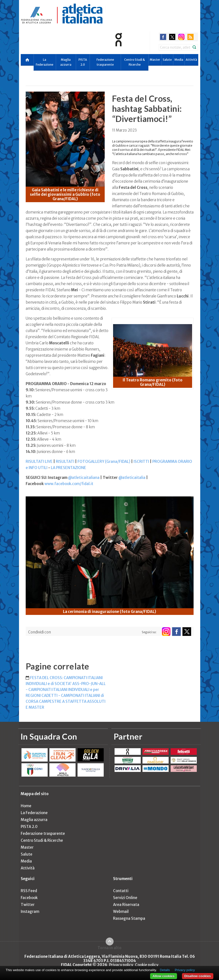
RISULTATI (65, 461)
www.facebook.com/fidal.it (69, 484)
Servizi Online (125, 898)
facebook (163, 37)
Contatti (121, 891)
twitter (172, 37)
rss (190, 37)
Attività (191, 60)
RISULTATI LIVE (39, 461)
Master (155, 60)
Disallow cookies (198, 976)
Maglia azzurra (66, 62)
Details (165, 970)
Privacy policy (121, 965)
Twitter (28, 905)
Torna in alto (109, 948)
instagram (181, 37)
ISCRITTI (141, 461)
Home (26, 806)
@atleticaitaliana (84, 478)
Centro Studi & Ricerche (135, 62)
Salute (167, 60)
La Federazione (45, 62)
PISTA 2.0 (83, 62)
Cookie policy (147, 965)
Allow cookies (164, 976)
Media (179, 60)
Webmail (121, 911)
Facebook (29, 898)
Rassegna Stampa (129, 918)
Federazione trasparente (105, 62)
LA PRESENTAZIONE (69, 468)
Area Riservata (126, 905)
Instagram (30, 911)
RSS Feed (29, 891)
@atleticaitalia (132, 478)
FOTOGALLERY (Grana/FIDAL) (104, 461)
